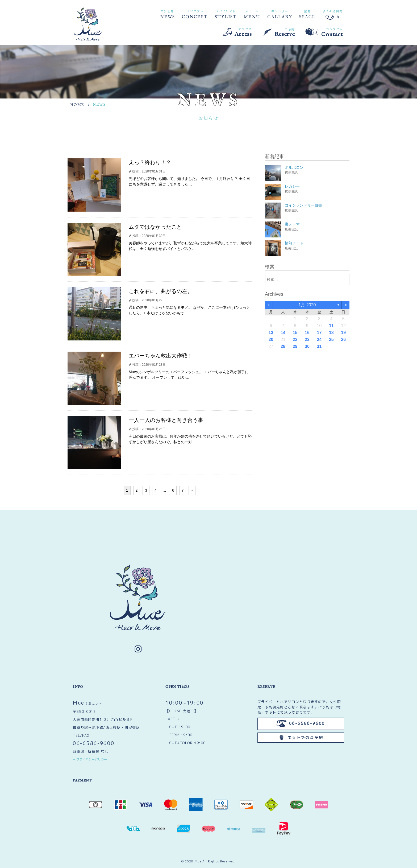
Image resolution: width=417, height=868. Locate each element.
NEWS (168, 14)
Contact (324, 32)
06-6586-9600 (94, 743)
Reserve (279, 32)
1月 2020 (307, 305)
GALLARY (280, 14)
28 (283, 346)
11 (331, 326)
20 (271, 340)
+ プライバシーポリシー (90, 759)
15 (295, 333)
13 (271, 333)
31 (319, 346)
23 (307, 340)
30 (307, 346)
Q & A (333, 14)
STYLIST (226, 14)
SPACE (307, 14)
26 (343, 340)
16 (307, 333)
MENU (252, 14)
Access (237, 32)
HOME (77, 105)
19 (343, 333)
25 (331, 340)
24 (319, 340)
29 (295, 346)
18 (331, 333)
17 (319, 333)
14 (283, 333)
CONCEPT (195, 14)
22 (295, 340)
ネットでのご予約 (301, 737)
